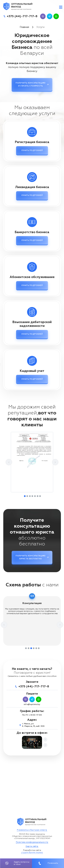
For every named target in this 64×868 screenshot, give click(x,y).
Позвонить (48, 863)
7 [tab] (40, 496)
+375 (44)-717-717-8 (22, 16)
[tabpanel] (32, 462)
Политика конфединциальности (32, 842)
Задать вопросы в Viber (16, 863)
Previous (9, 462)
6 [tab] (38, 496)
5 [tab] (35, 496)
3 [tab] (30, 496)
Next (55, 462)
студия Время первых (32, 852)
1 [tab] (25, 496)
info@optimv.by (32, 704)
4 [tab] (32, 496)
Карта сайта (32, 846)
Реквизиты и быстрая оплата (32, 830)
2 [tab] (27, 496)
